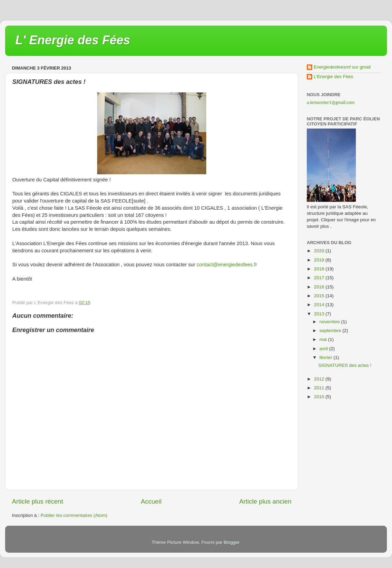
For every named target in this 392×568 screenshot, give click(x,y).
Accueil (151, 501)
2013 (320, 314)
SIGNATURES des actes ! (345, 365)
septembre (331, 331)
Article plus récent (37, 501)
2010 (320, 397)
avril (324, 349)
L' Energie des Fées (73, 40)
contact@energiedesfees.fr (227, 265)
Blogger (231, 542)
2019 (320, 260)
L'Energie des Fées (333, 77)
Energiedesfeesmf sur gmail (342, 67)
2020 (320, 251)
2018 (320, 269)
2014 (320, 305)
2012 (320, 379)
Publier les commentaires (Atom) (74, 515)
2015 (320, 296)
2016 (320, 287)
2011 (320, 388)
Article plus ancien (265, 501)
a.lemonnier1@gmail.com (331, 102)
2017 (320, 278)
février (326, 357)
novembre (330, 322)
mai (324, 339)
